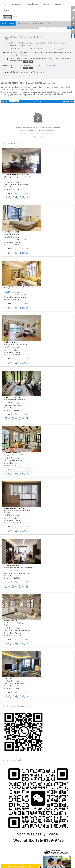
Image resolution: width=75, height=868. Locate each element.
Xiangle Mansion (12, 565)
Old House (40, 37)
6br (31, 72)
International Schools (32, 4)
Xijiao (17, 55)
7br (34, 72)
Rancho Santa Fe (12, 397)
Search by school (39, 23)
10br (44, 72)
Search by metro (23, 23)
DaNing (57, 49)
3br (21, 72)
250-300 (48, 66)
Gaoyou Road (11, 621)
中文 (14, 17)
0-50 (15, 66)
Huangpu (25, 43)
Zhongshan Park (53, 53)
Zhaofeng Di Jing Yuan (15, 508)
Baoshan (24, 46)
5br (27, 72)
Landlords (58, 4)
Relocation (46, 4)
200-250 (41, 66)
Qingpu (44, 43)
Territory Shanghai (13, 232)
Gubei (12, 55)
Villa (34, 37)
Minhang (13, 46)
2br (17, 72)
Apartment (16, 37)
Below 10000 (17, 59)
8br (37, 72)
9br (41, 72)
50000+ (68, 59)
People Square (38, 53)
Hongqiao (68, 53)
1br (14, 72)
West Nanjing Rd (19, 49)
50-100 (20, 66)
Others (64, 49)
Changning (38, 43)
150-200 (34, 66)
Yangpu (56, 43)
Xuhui (20, 43)
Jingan (15, 43)
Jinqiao (21, 53)
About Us (7, 11)
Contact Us (7, 17)
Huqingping (23, 55)
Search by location (8, 23)
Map (50, 23)
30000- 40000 (49, 59)
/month (12, 182)
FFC (32, 53)
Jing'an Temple (31, 49)
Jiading (29, 46)
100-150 (27, 66)
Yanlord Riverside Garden (16, 175)
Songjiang (63, 43)
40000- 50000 (59, 59)
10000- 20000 (27, 59)
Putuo (18, 46)
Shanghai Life (16, 4)
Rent (5, 4)
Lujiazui (15, 53)
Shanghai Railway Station (45, 49)
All (11, 37)
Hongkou (50, 43)
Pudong (31, 43)
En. (17, 17)
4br (24, 72)
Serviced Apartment (26, 37)
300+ (55, 66)
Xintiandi (27, 53)
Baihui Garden (11, 342)
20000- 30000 (38, 59)
